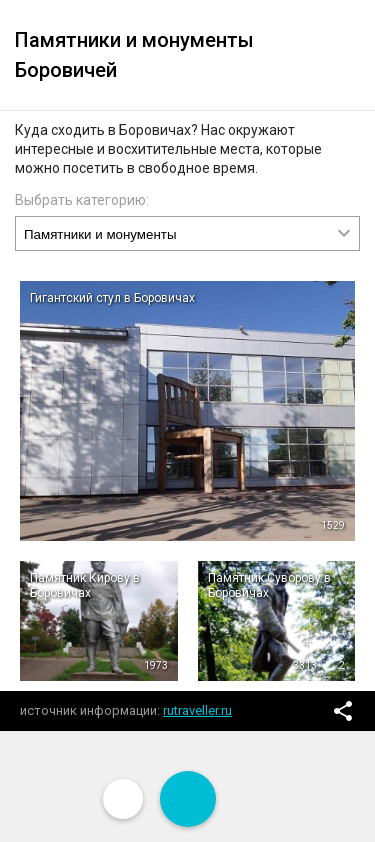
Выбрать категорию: (82, 200)
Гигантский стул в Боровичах (112, 298)
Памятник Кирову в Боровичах (85, 585)
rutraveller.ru (197, 710)
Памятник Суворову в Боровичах (269, 585)
